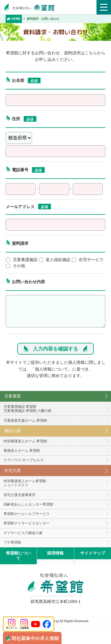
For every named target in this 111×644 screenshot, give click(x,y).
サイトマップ (93, 553)
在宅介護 (12, 470)
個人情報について (52, 369)
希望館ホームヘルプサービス (27, 514)
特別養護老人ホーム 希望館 (25, 441)
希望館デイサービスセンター (27, 523)
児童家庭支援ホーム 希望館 (25, 420)
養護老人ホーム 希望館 (22, 451)
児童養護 (12, 396)
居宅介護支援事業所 (20, 495)
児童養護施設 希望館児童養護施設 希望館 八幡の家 (28, 409)
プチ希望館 (12, 542)
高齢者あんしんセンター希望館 (28, 504)
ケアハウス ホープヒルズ (24, 460)
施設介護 (12, 431)
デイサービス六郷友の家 (23, 533)
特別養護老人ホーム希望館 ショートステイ (25, 483)
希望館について (18, 556)
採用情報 (55, 553)
